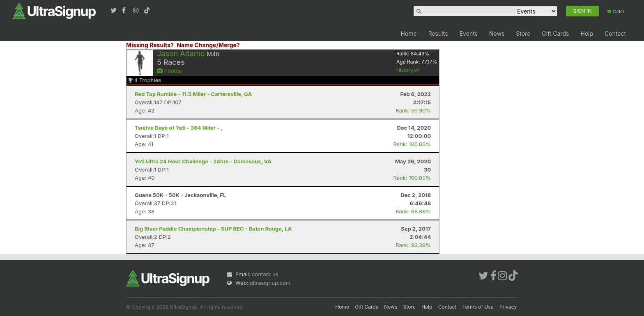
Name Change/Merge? (208, 45)
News (497, 33)
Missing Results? (150, 45)
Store (523, 33)
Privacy (508, 307)
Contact (615, 33)
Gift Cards (555, 33)
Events (469, 33)
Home (408, 33)
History (408, 70)
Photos (169, 71)
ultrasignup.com (270, 283)
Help (587, 33)
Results (438, 33)
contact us (265, 274)
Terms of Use (478, 307)
